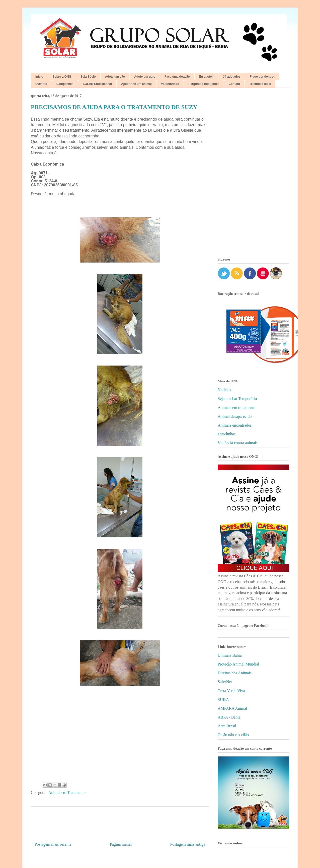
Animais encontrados (235, 425)
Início (39, 77)
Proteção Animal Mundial (238, 664)
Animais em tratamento (236, 408)
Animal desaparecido (235, 416)
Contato (234, 84)
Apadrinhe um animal (136, 84)
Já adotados (232, 77)
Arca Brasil (227, 726)
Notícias (224, 390)
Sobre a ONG (62, 77)
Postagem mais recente (53, 844)
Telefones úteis (260, 84)
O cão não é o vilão (233, 735)
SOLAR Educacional (97, 84)
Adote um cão (115, 77)
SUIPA (223, 700)
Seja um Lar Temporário (237, 399)
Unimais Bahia (230, 655)
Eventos (41, 84)
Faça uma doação (177, 77)
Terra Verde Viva (231, 691)
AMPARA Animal (232, 708)
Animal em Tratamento (67, 793)
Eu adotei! (206, 77)
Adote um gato (145, 77)
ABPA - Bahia (229, 717)
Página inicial (121, 844)
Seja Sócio (88, 77)
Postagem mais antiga (188, 844)
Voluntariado (170, 84)
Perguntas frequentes (204, 84)
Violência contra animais (238, 443)
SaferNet (225, 682)
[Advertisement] (253, 171)
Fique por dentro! (262, 77)
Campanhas (65, 84)
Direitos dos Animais (235, 673)
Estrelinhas (227, 434)
